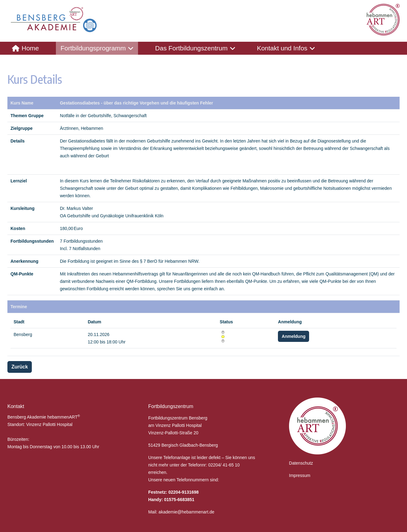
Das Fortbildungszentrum (191, 48)
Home (30, 48)
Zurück (20, 367)
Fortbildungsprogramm (93, 48)
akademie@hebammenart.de (186, 512)
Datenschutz (301, 463)
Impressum (300, 475)
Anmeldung (294, 336)
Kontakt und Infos (282, 48)
